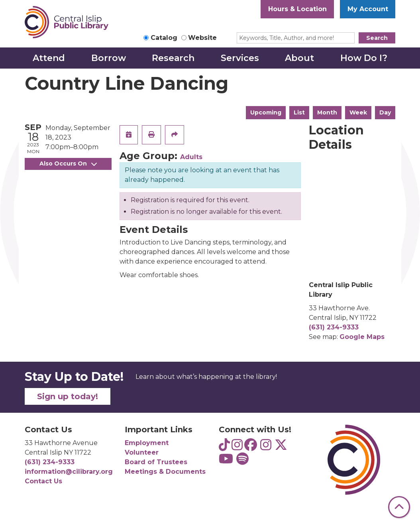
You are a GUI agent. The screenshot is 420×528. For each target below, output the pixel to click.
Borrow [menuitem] (109, 58)
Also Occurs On (68, 164)
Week (358, 112)
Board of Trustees (156, 462)
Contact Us (43, 481)
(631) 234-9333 (334, 327)
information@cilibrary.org (69, 472)
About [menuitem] (299, 58)
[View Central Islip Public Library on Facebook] (251, 447)
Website (202, 38)
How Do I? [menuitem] (364, 58)
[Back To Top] (399, 507)
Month (327, 112)
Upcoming (266, 112)
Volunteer (142, 452)
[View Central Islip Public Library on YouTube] (226, 461)
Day (385, 112)
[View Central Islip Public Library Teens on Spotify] (242, 461)
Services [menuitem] (240, 58)
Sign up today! (68, 396)
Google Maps (362, 337)
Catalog (164, 38)
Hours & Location (297, 9)
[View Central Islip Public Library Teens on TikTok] (224, 447)
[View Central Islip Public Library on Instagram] (266, 447)
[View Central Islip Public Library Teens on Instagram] (237, 447)
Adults (191, 157)
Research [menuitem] (173, 58)
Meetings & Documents (165, 472)
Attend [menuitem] (49, 58)
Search (377, 38)
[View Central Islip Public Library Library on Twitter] (281, 447)
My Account (368, 9)
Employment (147, 443)
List (299, 112)
